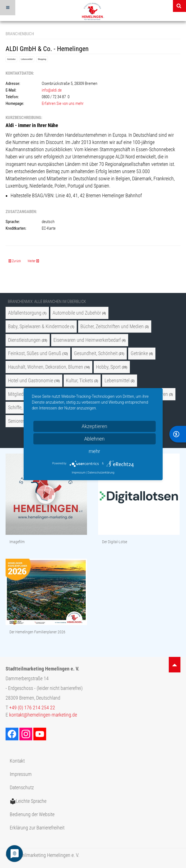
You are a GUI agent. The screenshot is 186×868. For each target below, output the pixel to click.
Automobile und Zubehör (77, 313)
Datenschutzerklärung (101, 473)
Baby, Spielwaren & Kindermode (39, 327)
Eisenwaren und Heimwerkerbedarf (87, 340)
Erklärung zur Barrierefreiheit (37, 828)
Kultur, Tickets (80, 381)
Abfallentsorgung (25, 313)
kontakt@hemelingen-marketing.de (43, 715)
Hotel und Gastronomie (31, 381)
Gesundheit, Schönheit (96, 353)
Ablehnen (95, 439)
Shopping (42, 59)
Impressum (21, 774)
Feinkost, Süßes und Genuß (35, 353)
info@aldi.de (52, 90)
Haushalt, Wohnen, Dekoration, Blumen (46, 367)
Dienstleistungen (24, 340)
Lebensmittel (27, 59)
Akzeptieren (94, 426)
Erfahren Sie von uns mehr (63, 103)
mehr (94, 451)
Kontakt (17, 761)
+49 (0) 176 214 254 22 (32, 708)
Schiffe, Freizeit (23, 408)
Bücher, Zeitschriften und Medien (112, 327)
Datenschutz (22, 788)
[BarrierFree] (178, 434)
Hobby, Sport (108, 367)
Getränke (11, 59)
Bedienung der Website (32, 814)
